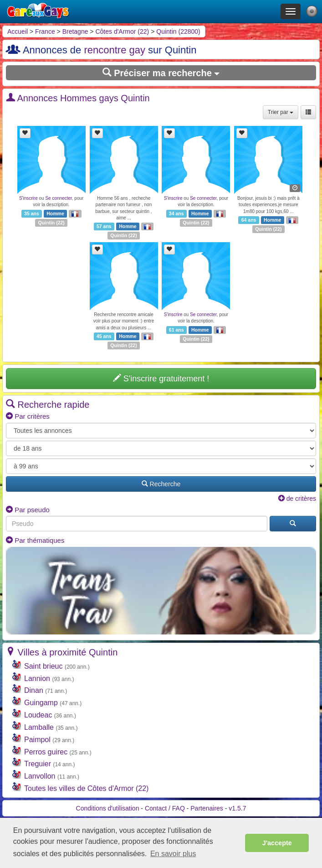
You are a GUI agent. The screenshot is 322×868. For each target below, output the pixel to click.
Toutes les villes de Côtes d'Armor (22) (86, 788)
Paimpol (37, 740)
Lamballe (39, 727)
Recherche (161, 484)
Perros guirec (46, 752)
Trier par (281, 112)
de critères (297, 499)
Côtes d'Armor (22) (122, 31)
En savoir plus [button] (173, 854)
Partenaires (207, 808)
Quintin (46, 223)
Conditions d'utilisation (108, 808)
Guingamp (41, 703)
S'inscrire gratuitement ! (161, 378)
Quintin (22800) (178, 31)
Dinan (34, 690)
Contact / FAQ (165, 808)
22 (61, 223)
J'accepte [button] (277, 843)
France (45, 31)
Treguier (38, 764)
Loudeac (38, 715)
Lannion (37, 678)
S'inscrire (28, 198)
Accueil (18, 31)
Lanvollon (40, 776)
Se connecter (58, 198)
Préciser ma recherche (161, 73)
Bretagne (75, 31)
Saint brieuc (43, 666)
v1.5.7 (237, 808)
